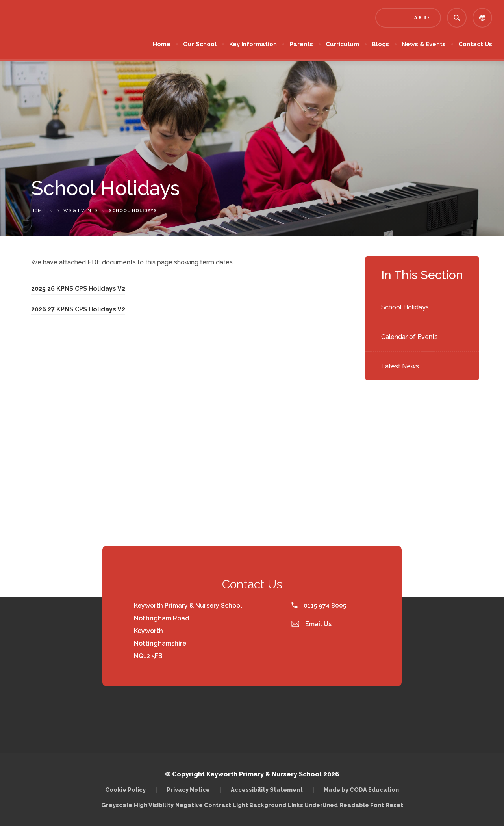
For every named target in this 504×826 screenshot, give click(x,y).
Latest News (400, 366)
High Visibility (154, 805)
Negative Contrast (203, 805)
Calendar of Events (409, 337)
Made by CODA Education (361, 790)
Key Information (253, 44)
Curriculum (342, 44)
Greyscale (117, 805)
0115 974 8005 (319, 606)
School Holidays (405, 307)
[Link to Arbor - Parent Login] (408, 18)
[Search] (457, 18)
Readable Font (362, 805)
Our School (200, 44)
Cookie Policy (125, 790)
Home (162, 44)
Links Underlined (313, 805)
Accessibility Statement (267, 790)
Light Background (259, 805)
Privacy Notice (188, 790)
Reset (394, 805)
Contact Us (475, 44)
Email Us (311, 624)
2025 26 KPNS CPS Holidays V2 (78, 289)
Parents (301, 44)
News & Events (424, 44)
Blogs (380, 44)
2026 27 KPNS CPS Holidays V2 (78, 309)
